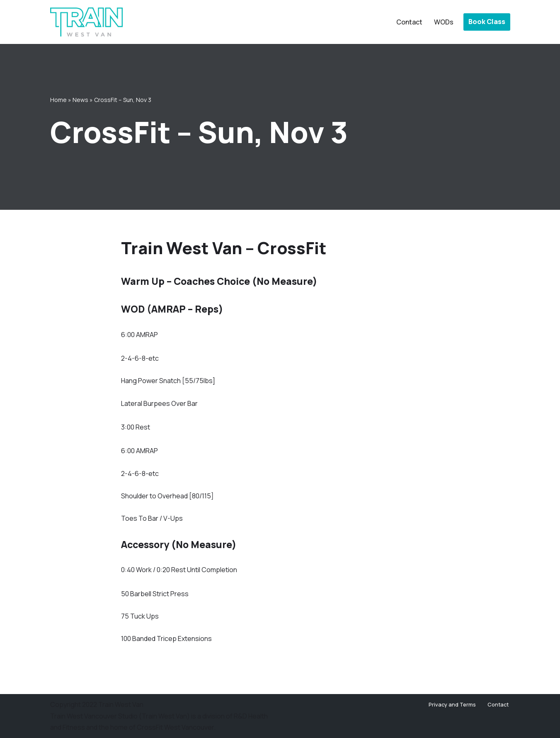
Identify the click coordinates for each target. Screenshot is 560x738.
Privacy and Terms (452, 704)
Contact (409, 22)
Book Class (487, 22)
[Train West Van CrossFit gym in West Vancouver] (86, 22)
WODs (444, 22)
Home (58, 100)
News (80, 100)
